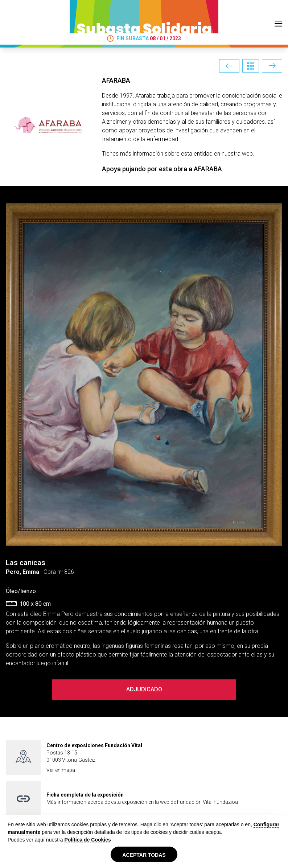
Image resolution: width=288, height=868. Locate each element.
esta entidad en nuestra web (217, 154)
